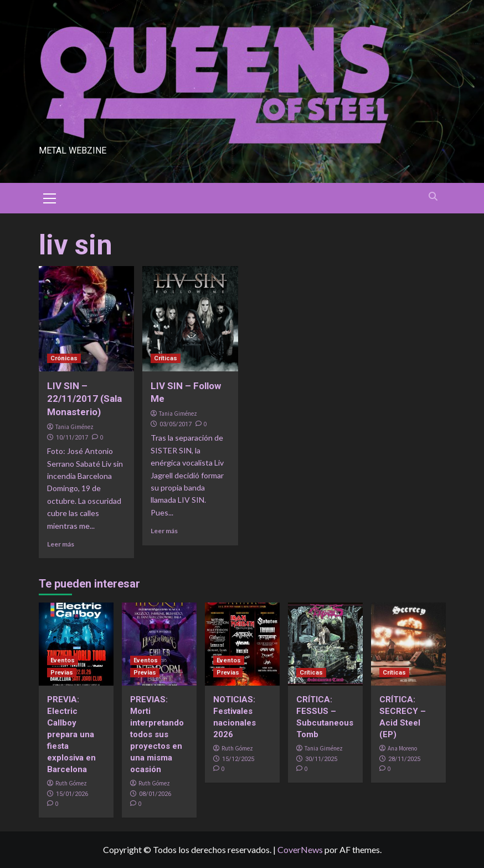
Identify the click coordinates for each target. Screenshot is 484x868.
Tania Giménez (74, 427)
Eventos (63, 660)
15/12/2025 (238, 759)
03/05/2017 (176, 424)
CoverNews (300, 849)
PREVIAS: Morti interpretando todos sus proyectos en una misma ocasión (157, 734)
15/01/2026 (72, 794)
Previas (62, 673)
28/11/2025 (404, 759)
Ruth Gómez (71, 783)
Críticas (166, 358)
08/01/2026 (155, 794)
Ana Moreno (402, 748)
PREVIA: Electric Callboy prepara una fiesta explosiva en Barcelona (71, 734)
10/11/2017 (72, 438)
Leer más (61, 544)
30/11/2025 (321, 759)
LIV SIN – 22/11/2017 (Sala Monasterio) (84, 399)
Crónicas (64, 358)
